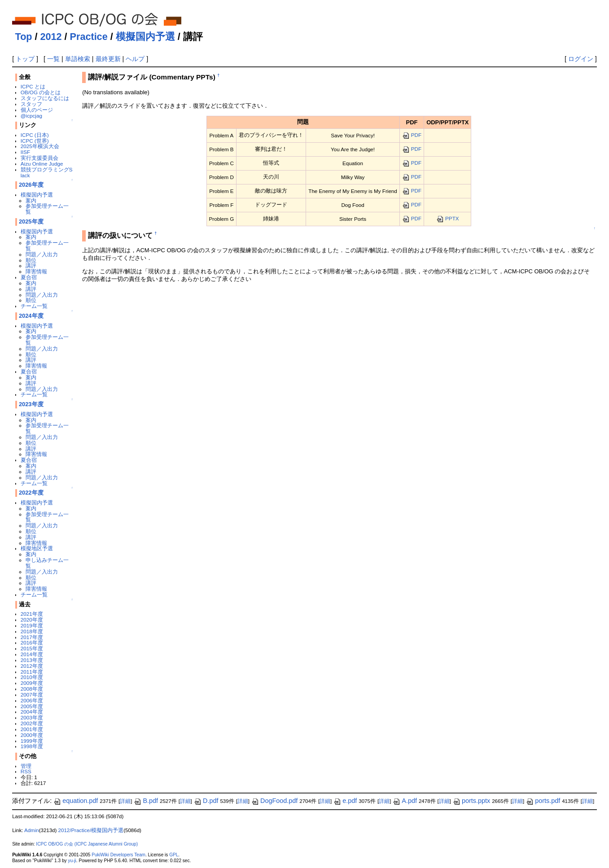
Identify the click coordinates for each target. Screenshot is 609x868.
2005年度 (32, 706)
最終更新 (108, 59)
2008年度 (32, 689)
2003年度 (32, 717)
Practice (89, 37)
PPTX (447, 218)
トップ (25, 59)
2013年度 (32, 660)
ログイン (581, 59)
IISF (25, 152)
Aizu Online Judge (42, 164)
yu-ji (72, 861)
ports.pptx (471, 801)
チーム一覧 (34, 306)
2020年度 (32, 620)
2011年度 (32, 672)
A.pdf (405, 801)
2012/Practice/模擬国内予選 (91, 830)
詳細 (125, 801)
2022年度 (31, 493)
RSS (26, 771)
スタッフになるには (45, 98)
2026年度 (31, 185)
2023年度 (31, 404)
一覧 (53, 59)
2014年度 (32, 654)
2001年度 (32, 729)
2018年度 (32, 631)
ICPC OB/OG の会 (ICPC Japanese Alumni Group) (87, 844)
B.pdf (146, 801)
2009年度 (32, 683)
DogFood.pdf (274, 801)
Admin (32, 830)
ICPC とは (33, 86)
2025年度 (31, 221)
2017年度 (32, 637)
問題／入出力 (42, 254)
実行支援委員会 (39, 158)
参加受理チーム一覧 (47, 209)
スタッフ (31, 104)
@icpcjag (31, 116)
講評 (31, 265)
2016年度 (32, 642)
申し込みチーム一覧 (47, 563)
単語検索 (78, 59)
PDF (412, 135)
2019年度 (32, 625)
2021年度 (32, 614)
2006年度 (32, 700)
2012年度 (32, 666)
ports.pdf (543, 801)
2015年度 (32, 648)
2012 (51, 37)
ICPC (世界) (35, 141)
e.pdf (345, 801)
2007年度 (32, 695)
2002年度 (32, 723)
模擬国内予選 (145, 37)
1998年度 (32, 746)
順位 (31, 260)
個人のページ (37, 110)
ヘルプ (135, 59)
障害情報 (36, 271)
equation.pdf (76, 801)
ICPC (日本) (35, 135)
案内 (31, 200)
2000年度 (32, 735)
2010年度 (32, 677)
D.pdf (206, 801)
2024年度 (31, 316)
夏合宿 (29, 277)
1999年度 (32, 741)
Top (24, 37)
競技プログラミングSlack (47, 172)
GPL (174, 855)
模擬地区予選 (37, 548)
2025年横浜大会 (40, 146)
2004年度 (32, 712)
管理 (26, 766)
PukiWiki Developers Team (118, 855)
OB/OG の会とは (41, 92)
